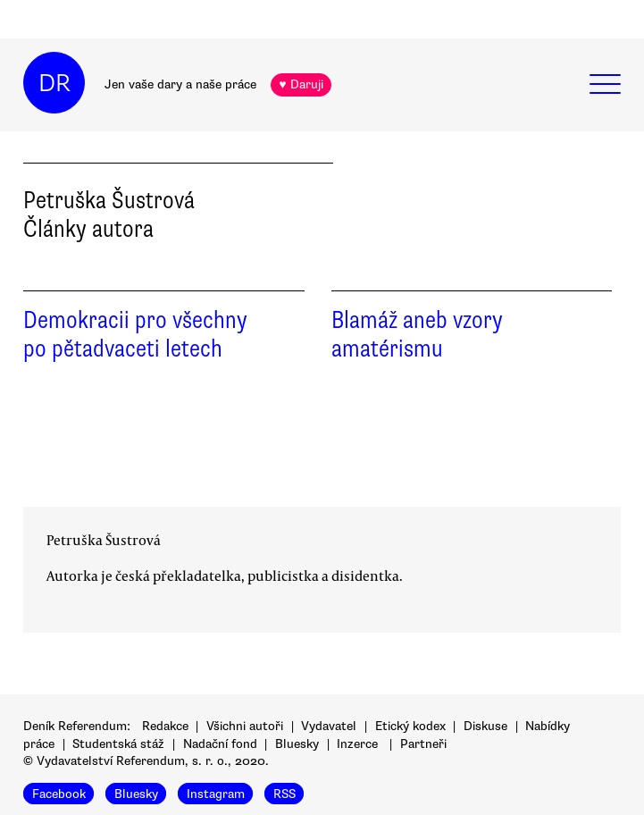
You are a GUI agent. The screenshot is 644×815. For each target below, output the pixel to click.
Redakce (165, 726)
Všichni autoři (245, 726)
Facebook (59, 794)
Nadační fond (220, 744)
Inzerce (357, 744)
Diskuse (485, 726)
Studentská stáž (118, 744)
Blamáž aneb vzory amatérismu (417, 334)
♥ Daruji (301, 84)
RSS (284, 794)
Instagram (216, 794)
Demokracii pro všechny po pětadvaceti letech (135, 334)
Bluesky (297, 744)
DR (54, 83)
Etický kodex (410, 726)
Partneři (423, 744)
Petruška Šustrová (104, 540)
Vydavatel (329, 726)
